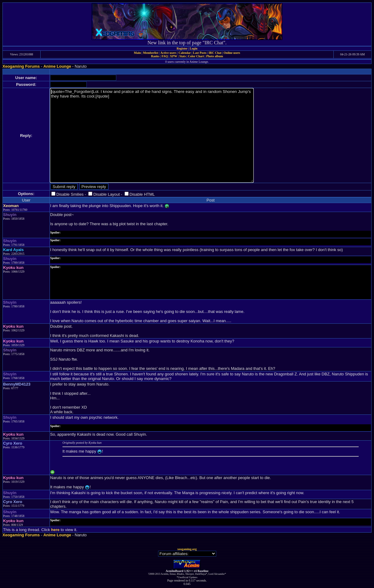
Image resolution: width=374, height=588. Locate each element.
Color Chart (196, 56)
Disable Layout (106, 194)
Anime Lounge (57, 66)
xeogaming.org (187, 549)
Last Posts (200, 53)
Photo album (215, 56)
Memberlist (151, 53)
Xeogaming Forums (21, 66)
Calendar (185, 53)
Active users (169, 53)
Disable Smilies (70, 194)
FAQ (165, 56)
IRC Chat (215, 53)
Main (137, 53)
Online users (232, 53)
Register (182, 48)
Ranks (155, 56)
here (55, 530)
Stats (183, 56)
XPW (174, 56)
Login (194, 48)
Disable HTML (142, 194)
